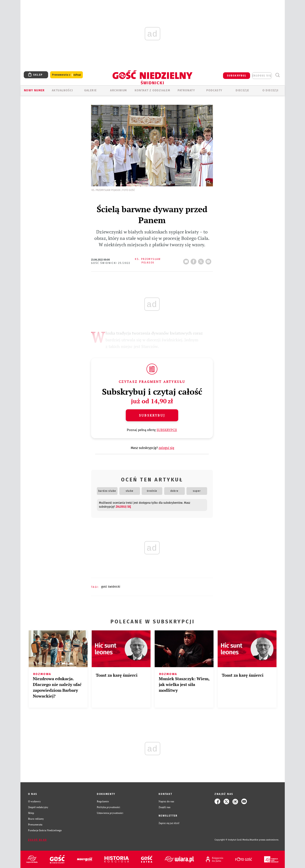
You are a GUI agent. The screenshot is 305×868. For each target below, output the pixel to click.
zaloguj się (262, 76)
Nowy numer (34, 90)
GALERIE (91, 90)
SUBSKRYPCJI (167, 430)
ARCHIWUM (118, 90)
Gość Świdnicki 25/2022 (111, 263)
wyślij (209, 260)
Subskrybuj (152, 415)
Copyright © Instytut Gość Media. (232, 840)
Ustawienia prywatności (110, 813)
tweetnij (202, 260)
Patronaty (186, 90)
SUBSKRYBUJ (237, 76)
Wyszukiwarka (278, 75)
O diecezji (271, 90)
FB (194, 260)
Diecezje (242, 90)
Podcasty (214, 90)
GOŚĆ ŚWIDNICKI (111, 587)
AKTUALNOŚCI (62, 90)
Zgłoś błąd (38, 840)
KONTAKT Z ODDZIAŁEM (152, 90)
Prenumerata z (66, 75)
